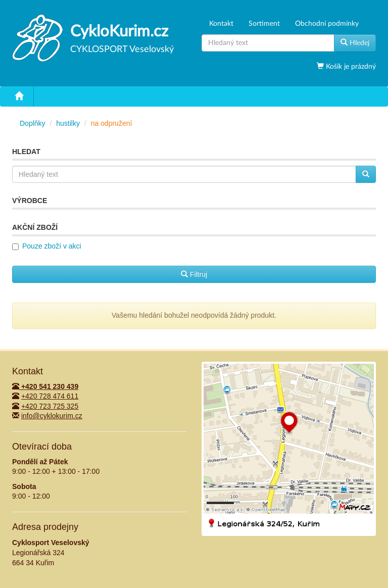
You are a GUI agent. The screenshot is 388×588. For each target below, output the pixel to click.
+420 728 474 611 (50, 396)
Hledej (355, 42)
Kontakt (221, 24)
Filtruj (194, 274)
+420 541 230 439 (45, 386)
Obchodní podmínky (327, 24)
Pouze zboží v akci (52, 246)
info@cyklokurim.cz (52, 416)
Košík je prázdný (350, 67)
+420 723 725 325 (50, 406)
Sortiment (264, 24)
